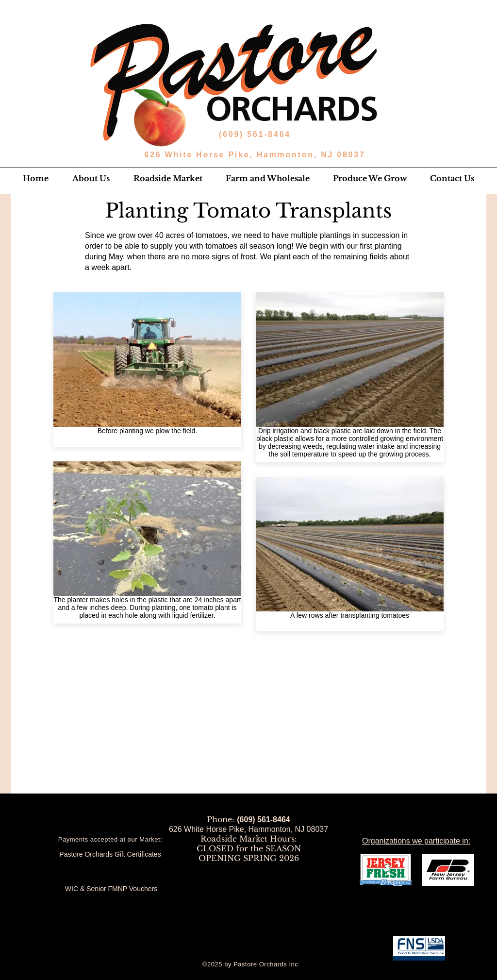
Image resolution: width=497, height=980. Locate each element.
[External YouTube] (248, 726)
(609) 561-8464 (257, 134)
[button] (91, 178)
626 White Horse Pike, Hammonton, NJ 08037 (255, 155)
